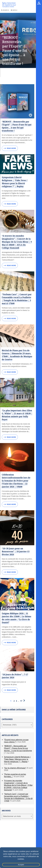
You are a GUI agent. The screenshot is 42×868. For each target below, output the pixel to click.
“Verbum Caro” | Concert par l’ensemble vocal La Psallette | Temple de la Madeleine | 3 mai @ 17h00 (18, 797)
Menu (14, 10)
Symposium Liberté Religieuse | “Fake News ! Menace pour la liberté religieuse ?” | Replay (17, 759)
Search (5, 10)
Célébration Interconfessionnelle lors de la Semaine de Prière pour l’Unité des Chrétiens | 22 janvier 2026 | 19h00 (16, 481)
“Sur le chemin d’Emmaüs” (15, 768)
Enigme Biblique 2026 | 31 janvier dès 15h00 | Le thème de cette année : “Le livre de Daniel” (17, 618)
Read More (10, 148)
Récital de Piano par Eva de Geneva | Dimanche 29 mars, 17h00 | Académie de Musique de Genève (17, 355)
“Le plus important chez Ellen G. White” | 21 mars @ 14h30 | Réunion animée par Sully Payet (17, 415)
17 (21, 701)
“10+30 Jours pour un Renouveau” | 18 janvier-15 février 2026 (16, 551)
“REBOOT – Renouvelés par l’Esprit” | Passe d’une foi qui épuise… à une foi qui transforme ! (17, 126)
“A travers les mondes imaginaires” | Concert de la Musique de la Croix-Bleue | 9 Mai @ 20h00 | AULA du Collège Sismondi (17, 242)
